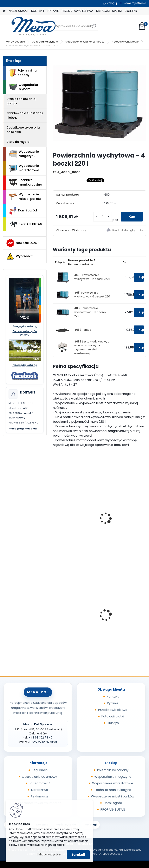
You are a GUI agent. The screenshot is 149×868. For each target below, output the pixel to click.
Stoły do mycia (18, 142)
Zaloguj (112, 3)
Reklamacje (40, 796)
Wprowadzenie (15, 42)
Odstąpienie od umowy (39, 777)
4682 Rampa (83, 330)
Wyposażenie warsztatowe (24, 168)
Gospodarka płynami (45, 42)
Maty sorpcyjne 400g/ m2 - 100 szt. (75, 610)
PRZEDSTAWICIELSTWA (77, 11)
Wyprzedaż (19, 256)
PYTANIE (53, 11)
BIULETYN (131, 11)
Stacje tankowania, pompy (21, 101)
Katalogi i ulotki (113, 716)
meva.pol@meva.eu (23, 429)
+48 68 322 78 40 (41, 738)
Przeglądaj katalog (25, 326)
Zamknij (78, 855)
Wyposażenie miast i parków (25, 197)
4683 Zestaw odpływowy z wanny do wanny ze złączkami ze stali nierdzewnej (92, 348)
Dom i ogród (23, 211)
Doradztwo (39, 790)
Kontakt (113, 697)
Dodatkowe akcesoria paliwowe (23, 130)
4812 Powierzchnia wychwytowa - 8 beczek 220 (90, 312)
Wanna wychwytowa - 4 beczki (74, 522)
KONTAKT (38, 11)
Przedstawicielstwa (113, 710)
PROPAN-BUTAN (26, 224)
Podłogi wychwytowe (125, 42)
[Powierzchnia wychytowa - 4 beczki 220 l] (99, 102)
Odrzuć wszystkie (49, 855)
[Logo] (30, 26)
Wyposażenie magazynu (24, 154)
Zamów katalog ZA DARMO (25, 333)
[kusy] (103, 217)
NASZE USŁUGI (18, 11)
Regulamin (40, 770)
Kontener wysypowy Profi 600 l (122, 610)
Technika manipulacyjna (26, 182)
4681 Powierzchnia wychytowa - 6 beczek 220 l (93, 295)
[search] (94, 28)
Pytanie (113, 703)
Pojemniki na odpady (23, 73)
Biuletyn (113, 723)
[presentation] (55, 514)
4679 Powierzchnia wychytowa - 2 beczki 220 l (92, 277)
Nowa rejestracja (135, 3)
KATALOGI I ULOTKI (109, 11)
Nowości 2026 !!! (23, 243)
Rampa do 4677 (116, 520)
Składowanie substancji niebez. (85, 42)
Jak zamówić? (39, 783)
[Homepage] (4, 11)
